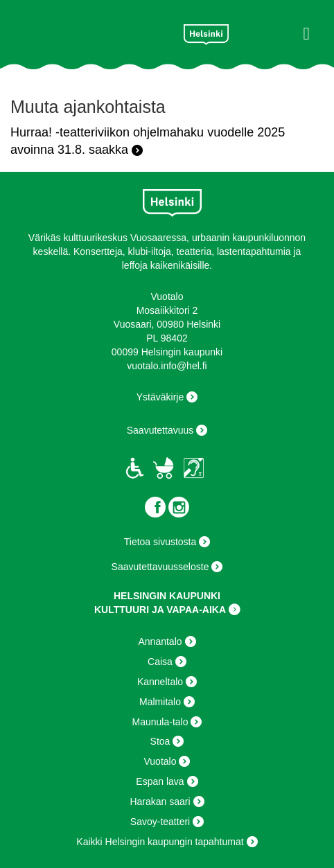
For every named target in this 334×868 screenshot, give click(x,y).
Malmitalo (160, 702)
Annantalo (160, 641)
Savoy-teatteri (160, 822)
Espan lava (160, 781)
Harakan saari (160, 801)
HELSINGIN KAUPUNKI (167, 596)
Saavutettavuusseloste (160, 567)
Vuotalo (160, 761)
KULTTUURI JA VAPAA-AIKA (160, 610)
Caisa (160, 662)
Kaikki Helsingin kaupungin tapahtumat (160, 842)
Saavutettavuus (160, 430)
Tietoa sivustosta (160, 542)
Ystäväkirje (160, 397)
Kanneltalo (160, 682)
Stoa (160, 741)
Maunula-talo (160, 722)
